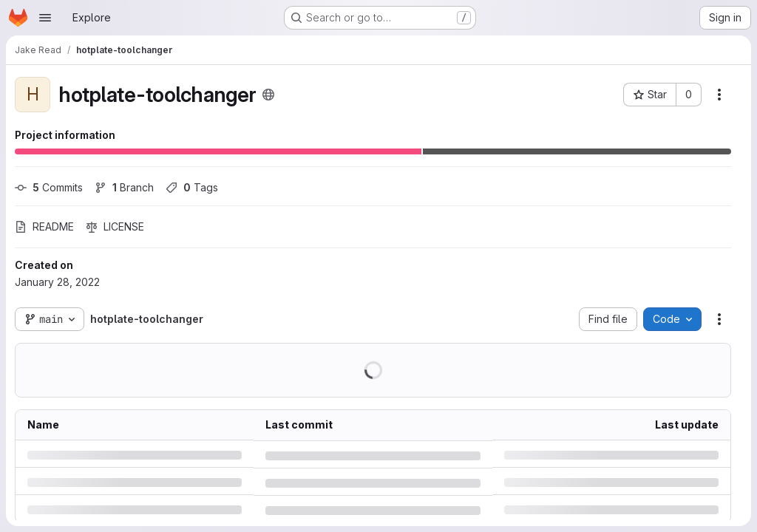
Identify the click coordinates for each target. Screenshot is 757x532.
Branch (124, 187)
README (44, 226)
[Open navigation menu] (45, 18)
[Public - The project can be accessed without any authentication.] (268, 95)
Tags (192, 187)
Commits (49, 187)
